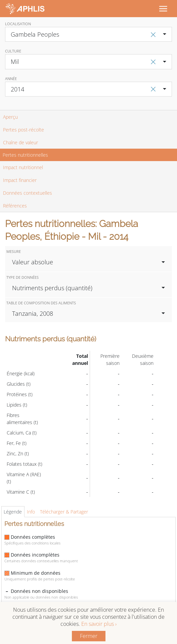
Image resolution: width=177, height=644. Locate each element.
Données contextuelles (28, 193)
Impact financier (20, 180)
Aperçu (10, 117)
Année (11, 79)
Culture (13, 51)
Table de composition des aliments (41, 303)
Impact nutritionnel (23, 167)
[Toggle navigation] (163, 8)
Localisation (18, 24)
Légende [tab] (13, 512)
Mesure (14, 251)
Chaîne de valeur (20, 142)
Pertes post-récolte (24, 130)
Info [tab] (31, 512)
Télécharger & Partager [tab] (64, 512)
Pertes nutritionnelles (25, 155)
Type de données (23, 277)
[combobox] (88, 34)
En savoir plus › (99, 624)
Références (15, 206)
